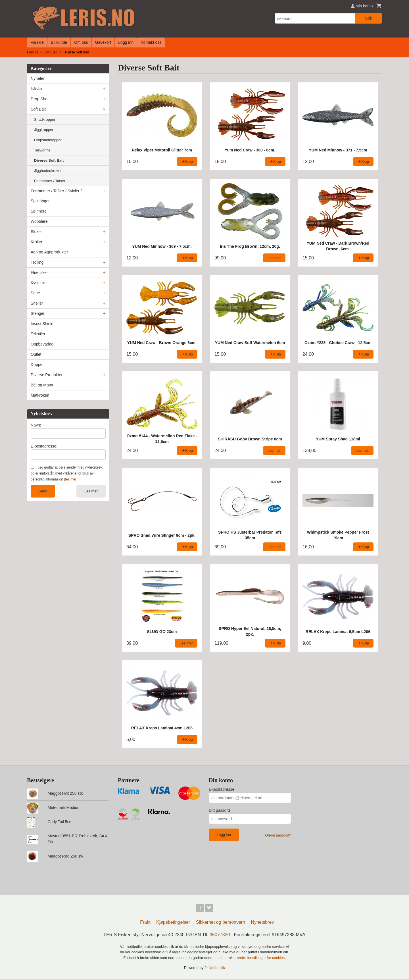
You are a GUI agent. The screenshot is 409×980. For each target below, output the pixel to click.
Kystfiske (39, 283)
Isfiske (36, 89)
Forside (37, 42)
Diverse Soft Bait (49, 160)
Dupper (37, 365)
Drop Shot (40, 99)
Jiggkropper (44, 130)
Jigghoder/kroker (48, 171)
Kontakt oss (151, 42)
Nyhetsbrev (263, 923)
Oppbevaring (42, 344)
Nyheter (38, 78)
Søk (369, 18)
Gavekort (103, 42)
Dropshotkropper (48, 140)
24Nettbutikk (215, 969)
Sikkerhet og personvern (221, 923)
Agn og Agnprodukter (49, 252)
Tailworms (42, 150)
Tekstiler (38, 334)
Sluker (36, 232)
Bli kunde (59, 42)
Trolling (37, 262)
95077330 (220, 936)
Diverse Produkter (47, 375)
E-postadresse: (44, 446)
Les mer (91, 491)
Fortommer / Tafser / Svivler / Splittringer (56, 196)
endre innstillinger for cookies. (261, 959)
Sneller (37, 303)
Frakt (145, 923)
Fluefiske (39, 272)
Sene (35, 293)
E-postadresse (222, 789)
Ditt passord (219, 810)
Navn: (36, 425)
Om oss (81, 42)
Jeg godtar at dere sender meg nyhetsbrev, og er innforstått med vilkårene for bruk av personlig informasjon (67, 473)
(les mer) (71, 479)
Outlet (36, 354)
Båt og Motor (42, 385)
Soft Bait (38, 109)
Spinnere (39, 211)
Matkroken (40, 395)
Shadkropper (45, 119)
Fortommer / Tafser (50, 181)
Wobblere (39, 221)
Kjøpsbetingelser (173, 923)
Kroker (36, 242)
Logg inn (126, 42)
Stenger (38, 313)
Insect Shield (42, 324)
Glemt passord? (278, 835)
